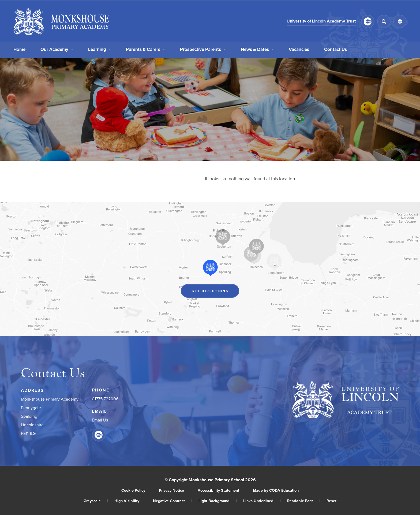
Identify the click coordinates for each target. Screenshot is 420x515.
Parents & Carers (145, 49)
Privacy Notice (175, 490)
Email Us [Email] (100, 420)
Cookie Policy (137, 490)
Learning (100, 49)
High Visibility (130, 501)
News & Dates (257, 49)
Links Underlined (262, 501)
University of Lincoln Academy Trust (321, 21)
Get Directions (210, 291)
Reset (331, 501)
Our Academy (57, 49)
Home (19, 49)
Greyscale (96, 501)
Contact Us (335, 49)
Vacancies (299, 49)
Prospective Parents (203, 49)
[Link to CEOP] (368, 21)
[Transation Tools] (400, 21)
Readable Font (304, 501)
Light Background (218, 501)
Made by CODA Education (276, 490)
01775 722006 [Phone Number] (105, 399)
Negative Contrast (172, 501)
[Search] (384, 21)
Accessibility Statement (222, 490)
